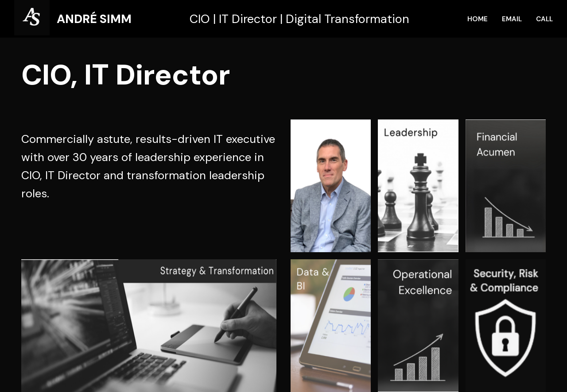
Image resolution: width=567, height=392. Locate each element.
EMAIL (512, 19)
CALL (544, 19)
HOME (478, 19)
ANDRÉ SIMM (94, 19)
